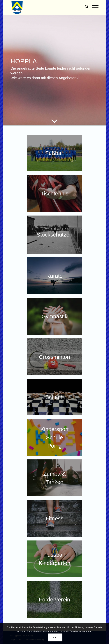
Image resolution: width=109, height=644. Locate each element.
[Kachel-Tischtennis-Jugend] (54, 193)
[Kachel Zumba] (54, 478)
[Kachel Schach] (54, 397)
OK (55, 638)
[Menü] (93, 7)
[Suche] (85, 7)
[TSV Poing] (46, 7)
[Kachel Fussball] (54, 153)
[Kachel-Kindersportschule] (54, 437)
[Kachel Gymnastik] (54, 316)
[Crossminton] (54, 357)
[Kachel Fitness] (54, 518)
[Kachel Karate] (54, 276)
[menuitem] (85, 7)
